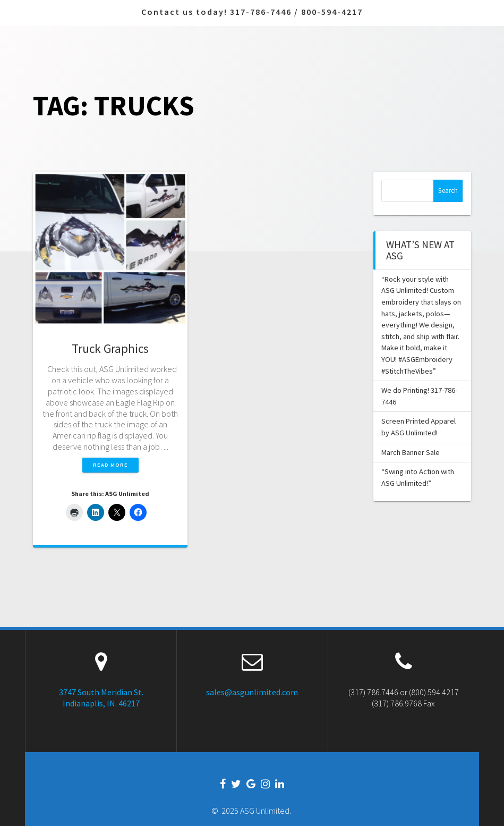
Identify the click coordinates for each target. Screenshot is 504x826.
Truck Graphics (110, 348)
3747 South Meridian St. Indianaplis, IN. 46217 (101, 698)
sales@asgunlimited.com (252, 692)
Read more (110, 465)
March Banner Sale (411, 452)
